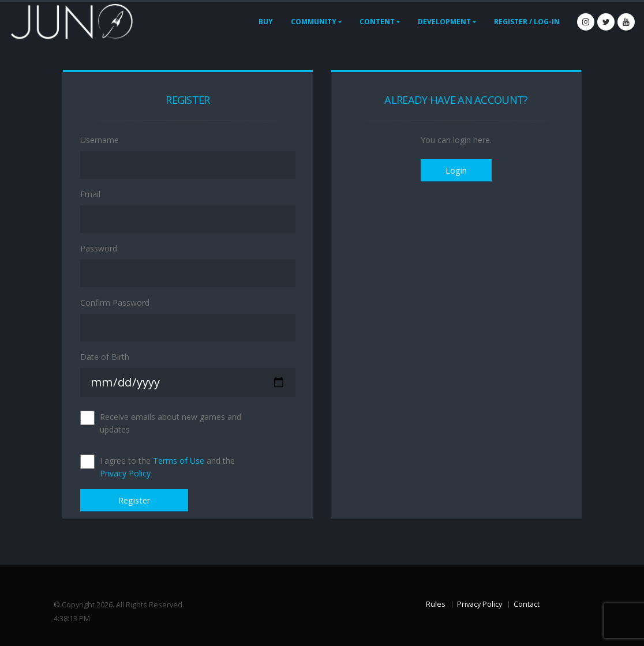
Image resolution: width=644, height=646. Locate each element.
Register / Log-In (527, 22)
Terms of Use (179, 461)
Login (456, 170)
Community (314, 22)
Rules (436, 604)
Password (99, 248)
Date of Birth (105, 357)
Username (100, 140)
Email (90, 194)
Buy (266, 22)
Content (377, 22)
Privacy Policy (125, 473)
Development (444, 22)
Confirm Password (115, 303)
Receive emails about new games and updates (171, 423)
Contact (527, 604)
